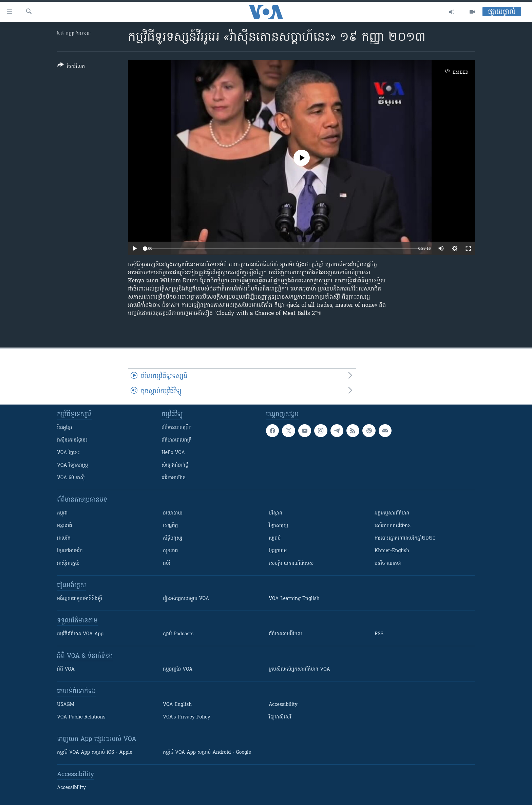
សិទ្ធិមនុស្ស (173, 538)
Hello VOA (173, 453)
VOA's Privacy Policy (187, 717)
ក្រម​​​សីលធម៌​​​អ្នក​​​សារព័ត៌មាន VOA (299, 669)
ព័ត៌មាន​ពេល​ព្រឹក (177, 428)
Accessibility (283, 705)
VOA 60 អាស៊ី (71, 478)
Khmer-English (392, 551)
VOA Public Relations (81, 717)
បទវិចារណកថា (388, 564)
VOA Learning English (294, 599)
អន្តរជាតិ (64, 526)
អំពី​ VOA (66, 669)
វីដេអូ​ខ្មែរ (64, 428)
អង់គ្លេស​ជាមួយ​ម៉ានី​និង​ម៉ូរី (80, 599)
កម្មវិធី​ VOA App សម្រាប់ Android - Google (207, 753)
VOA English (177, 705)
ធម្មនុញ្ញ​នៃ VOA (178, 669)
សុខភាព (170, 551)
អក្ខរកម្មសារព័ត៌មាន (392, 513)
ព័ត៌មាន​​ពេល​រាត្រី (177, 440)
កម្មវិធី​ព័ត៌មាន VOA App (80, 634)
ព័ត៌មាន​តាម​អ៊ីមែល (285, 634)
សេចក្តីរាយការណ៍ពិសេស (291, 564)
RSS (379, 634)
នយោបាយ (173, 513)
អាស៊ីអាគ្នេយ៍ (68, 564)
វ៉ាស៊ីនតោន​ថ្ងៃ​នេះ (72, 440)
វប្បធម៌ (275, 538)
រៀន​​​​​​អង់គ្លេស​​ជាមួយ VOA (186, 599)
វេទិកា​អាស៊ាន (174, 478)
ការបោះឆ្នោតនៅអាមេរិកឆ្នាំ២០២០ (405, 538)
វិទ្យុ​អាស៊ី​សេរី (280, 717)
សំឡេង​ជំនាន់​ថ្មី (175, 465)
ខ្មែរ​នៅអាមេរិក (70, 551)
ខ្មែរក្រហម (278, 551)
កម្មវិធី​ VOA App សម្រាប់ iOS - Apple (95, 753)
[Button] (71, 67)
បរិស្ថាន (275, 513)
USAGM (66, 705)
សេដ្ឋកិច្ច (170, 526)
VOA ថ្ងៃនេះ (68, 453)
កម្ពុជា (62, 513)
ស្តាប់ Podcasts (178, 634)
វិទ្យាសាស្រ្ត (278, 526)
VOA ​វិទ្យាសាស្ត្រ (72, 465)
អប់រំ (167, 564)
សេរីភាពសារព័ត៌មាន (393, 526)
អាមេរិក (64, 538)
